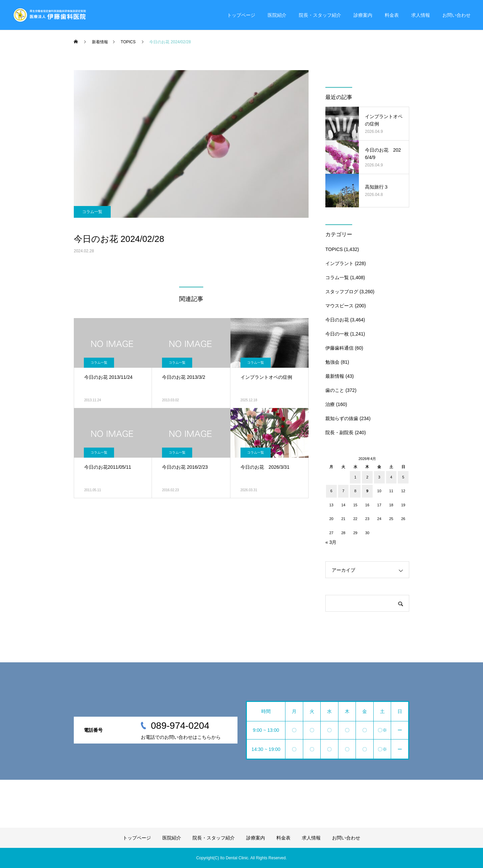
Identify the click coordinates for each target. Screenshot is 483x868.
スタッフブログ (342, 292)
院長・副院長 (339, 432)
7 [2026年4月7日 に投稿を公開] (343, 491)
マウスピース (339, 306)
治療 (330, 404)
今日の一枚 (337, 334)
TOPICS (334, 249)
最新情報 (335, 376)
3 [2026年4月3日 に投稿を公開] (379, 477)
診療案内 (363, 15)
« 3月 (331, 542)
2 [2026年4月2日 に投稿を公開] (367, 477)
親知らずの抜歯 (342, 418)
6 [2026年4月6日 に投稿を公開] (331, 491)
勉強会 (332, 362)
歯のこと (335, 390)
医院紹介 (277, 15)
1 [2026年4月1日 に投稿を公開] (355, 477)
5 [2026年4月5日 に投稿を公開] (403, 477)
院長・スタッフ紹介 (320, 15)
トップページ (241, 15)
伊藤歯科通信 (339, 348)
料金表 (392, 15)
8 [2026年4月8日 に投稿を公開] (355, 491)
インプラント (339, 263)
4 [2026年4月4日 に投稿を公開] (391, 477)
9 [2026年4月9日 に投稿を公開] (367, 491)
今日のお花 (337, 320)
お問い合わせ (457, 15)
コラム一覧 (92, 212)
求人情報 (421, 15)
